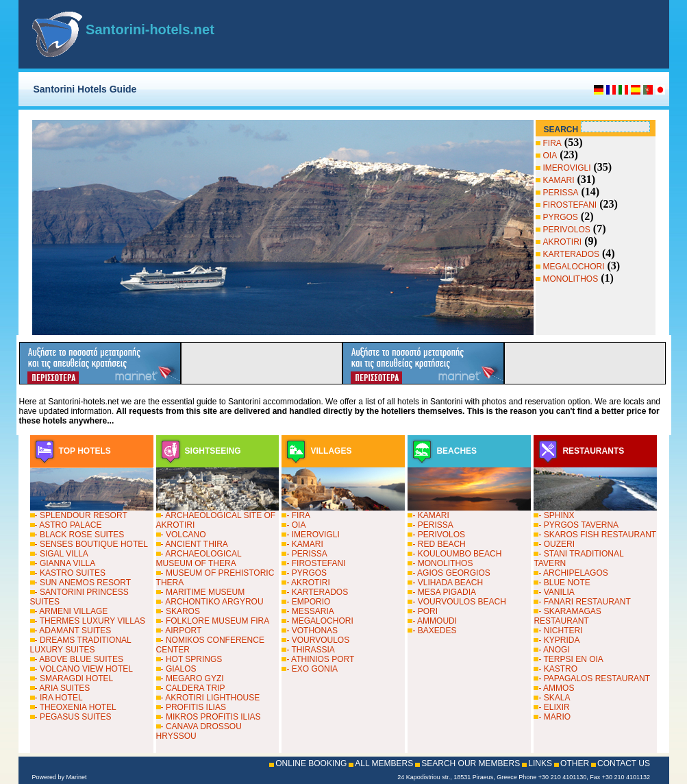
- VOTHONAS (312, 630)
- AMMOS (556, 688)
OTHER (575, 763)
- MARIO (554, 717)
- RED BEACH (439, 544)
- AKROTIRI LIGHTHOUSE (211, 698)
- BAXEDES (434, 630)
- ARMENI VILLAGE (72, 611)
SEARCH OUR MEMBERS (471, 763)
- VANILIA (556, 592)
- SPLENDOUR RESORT (81, 515)
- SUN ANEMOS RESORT (83, 583)
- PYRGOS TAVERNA (578, 525)
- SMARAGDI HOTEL (74, 678)
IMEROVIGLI (567, 168)
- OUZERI (557, 544)
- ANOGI (554, 650)
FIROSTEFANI (570, 205)
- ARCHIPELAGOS (573, 573)
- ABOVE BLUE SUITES (79, 659)
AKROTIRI (563, 242)
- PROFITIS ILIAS (193, 707)
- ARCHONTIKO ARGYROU (212, 602)
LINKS (540, 763)
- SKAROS (180, 611)
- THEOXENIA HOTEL (76, 707)
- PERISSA (307, 554)
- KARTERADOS (317, 592)
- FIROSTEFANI (316, 563)
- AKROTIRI (308, 583)
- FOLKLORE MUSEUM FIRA (215, 621)
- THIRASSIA (310, 650)
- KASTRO (558, 669)
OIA (550, 156)
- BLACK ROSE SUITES (80, 535)
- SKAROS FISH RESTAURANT (597, 535)
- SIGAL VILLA (62, 554)
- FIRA (298, 515)
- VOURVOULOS (318, 640)
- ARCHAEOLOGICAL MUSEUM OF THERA (199, 559)
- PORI (425, 611)
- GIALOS (179, 669)
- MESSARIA (310, 611)
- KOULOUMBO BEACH (457, 554)
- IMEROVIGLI (313, 535)
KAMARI (559, 180)
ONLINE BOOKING (311, 763)
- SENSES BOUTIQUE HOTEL (91, 544)
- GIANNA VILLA (65, 563)
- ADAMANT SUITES (73, 630)
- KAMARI (304, 544)
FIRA (552, 143)
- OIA (296, 525)
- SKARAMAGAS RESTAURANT (567, 616)
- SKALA (554, 698)
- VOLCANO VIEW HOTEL (84, 669)
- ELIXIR (554, 707)
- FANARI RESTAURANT (584, 602)
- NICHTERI (560, 630)
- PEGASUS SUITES (73, 717)
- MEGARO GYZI (192, 678)
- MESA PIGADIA (444, 592)
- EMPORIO (308, 602)
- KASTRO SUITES (70, 573)
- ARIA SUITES (63, 688)
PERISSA (561, 193)
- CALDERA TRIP (193, 688)
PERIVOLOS (567, 230)
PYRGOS (561, 217)
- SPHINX (556, 515)
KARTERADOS (571, 254)
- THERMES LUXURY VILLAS (90, 621)
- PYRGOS (307, 573)
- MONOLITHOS (442, 563)
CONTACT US (624, 763)
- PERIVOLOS (439, 535)
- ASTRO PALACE (68, 525)
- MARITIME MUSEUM (203, 592)
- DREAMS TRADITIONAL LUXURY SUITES (81, 645)
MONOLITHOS (571, 279)
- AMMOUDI (435, 621)
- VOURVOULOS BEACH (459, 602)
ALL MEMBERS (384, 763)
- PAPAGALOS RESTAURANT (594, 678)
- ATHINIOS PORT (320, 659)
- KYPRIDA (559, 640)
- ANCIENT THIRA (195, 544)
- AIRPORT (182, 630)
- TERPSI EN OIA (571, 659)
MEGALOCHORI (574, 267)
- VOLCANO (184, 535)
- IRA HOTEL (59, 698)
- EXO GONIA (312, 669)
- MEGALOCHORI (320, 621)
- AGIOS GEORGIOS (451, 573)
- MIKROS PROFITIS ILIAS (211, 717)
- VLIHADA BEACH (448, 583)
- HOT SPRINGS (192, 659)
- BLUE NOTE (564, 583)
